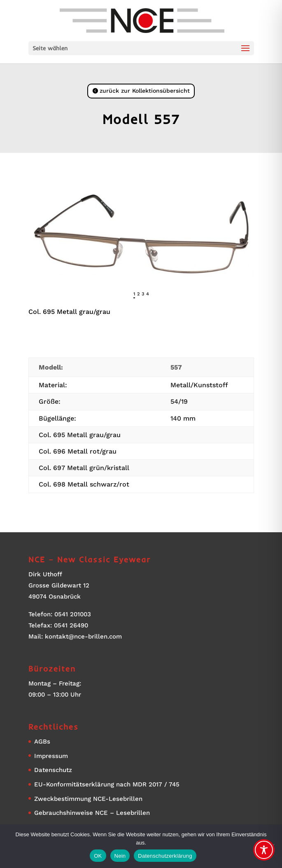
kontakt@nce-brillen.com (83, 636)
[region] (141, 266)
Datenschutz (53, 770)
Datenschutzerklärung (165, 856)
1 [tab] (134, 294)
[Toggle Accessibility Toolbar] (264, 850)
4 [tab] (148, 294)
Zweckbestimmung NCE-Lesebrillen (88, 799)
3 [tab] (143, 294)
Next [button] (248, 296)
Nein (120, 856)
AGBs (42, 742)
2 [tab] (138, 294)
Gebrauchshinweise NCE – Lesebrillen (92, 813)
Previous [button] (35, 296)
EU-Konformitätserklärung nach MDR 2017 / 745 (107, 784)
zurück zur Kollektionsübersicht (145, 91)
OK (98, 856)
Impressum (51, 756)
